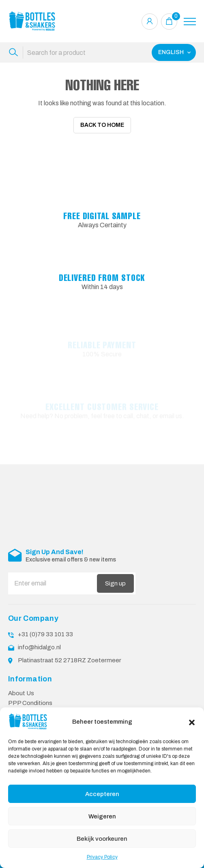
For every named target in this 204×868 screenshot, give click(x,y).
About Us (21, 688)
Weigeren (102, 816)
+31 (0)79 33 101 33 (45, 629)
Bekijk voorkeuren (102, 839)
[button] (192, 722)
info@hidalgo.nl (39, 642)
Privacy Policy (102, 857)
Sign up (115, 578)
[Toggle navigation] (190, 22)
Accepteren (102, 794)
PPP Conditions (30, 698)
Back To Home (102, 125)
